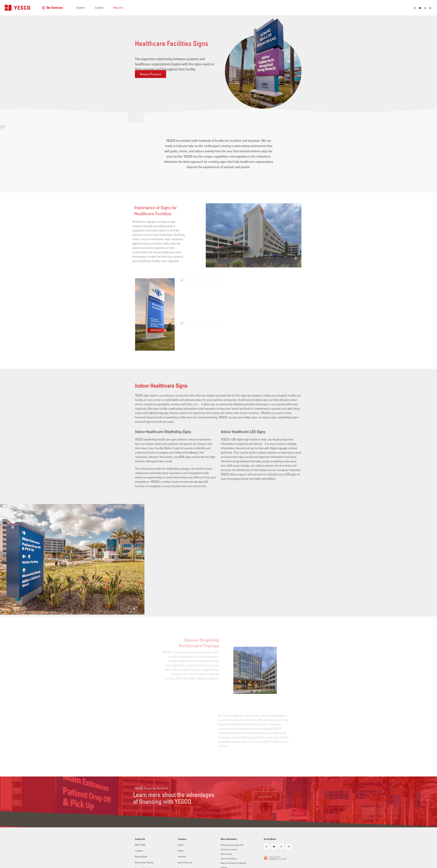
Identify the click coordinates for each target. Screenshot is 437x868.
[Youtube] (420, 8)
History (181, 851)
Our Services (55, 8)
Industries (182, 857)
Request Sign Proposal (144, 863)
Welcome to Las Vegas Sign (232, 845)
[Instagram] (425, 8)
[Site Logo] (18, 8)
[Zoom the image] (275, 858)
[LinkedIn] (430, 8)
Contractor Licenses (229, 850)
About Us (118, 8)
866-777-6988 (140, 845)
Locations (139, 851)
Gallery (181, 845)
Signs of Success (185, 863)
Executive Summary (229, 859)
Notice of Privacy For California (233, 863)
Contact (99, 8)
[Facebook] (415, 8)
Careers (81, 8)
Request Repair (141, 857)
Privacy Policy (226, 854)
